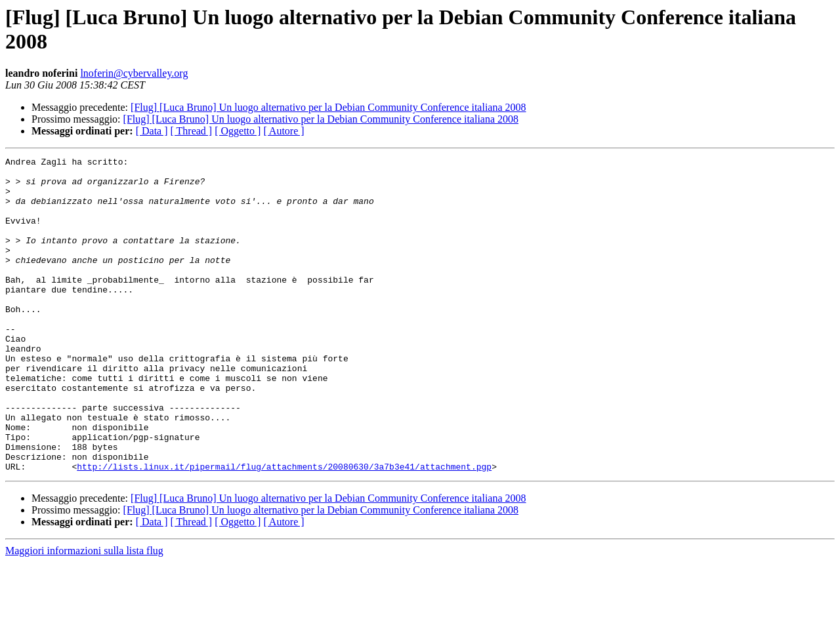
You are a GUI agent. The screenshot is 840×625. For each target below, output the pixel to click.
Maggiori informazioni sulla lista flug (84, 614)
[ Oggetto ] (238, 131)
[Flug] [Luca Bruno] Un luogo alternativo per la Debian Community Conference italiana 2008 (328, 107)
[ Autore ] (283, 131)
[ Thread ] (192, 131)
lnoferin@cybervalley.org (134, 73)
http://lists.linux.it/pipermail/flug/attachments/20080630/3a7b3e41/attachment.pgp (284, 529)
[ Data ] (152, 131)
